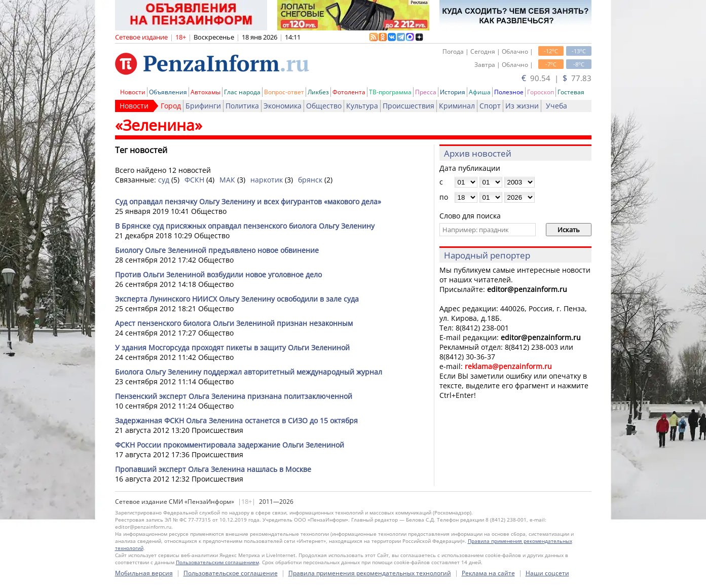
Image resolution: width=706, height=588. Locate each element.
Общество (324, 106)
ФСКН (194, 180)
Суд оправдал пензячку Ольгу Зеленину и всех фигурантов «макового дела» (248, 201)
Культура (362, 106)
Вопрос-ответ (284, 92)
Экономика (283, 106)
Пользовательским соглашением (217, 562)
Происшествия (408, 106)
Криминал (457, 106)
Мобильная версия (144, 573)
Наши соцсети (547, 573)
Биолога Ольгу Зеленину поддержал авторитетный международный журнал (249, 372)
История (453, 92)
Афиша (480, 92)
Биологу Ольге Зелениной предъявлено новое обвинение (217, 250)
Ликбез (318, 92)
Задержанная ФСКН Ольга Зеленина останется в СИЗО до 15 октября (236, 420)
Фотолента (349, 92)
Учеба (556, 106)
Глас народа (242, 92)
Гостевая (571, 92)
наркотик (267, 180)
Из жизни (522, 106)
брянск (310, 180)
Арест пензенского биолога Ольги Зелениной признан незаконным (234, 323)
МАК (227, 180)
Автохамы (206, 92)
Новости (133, 92)
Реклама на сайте (488, 573)
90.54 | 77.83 (556, 78)
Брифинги (203, 106)
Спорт (490, 106)
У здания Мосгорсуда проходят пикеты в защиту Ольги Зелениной (232, 347)
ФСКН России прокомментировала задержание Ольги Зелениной (230, 445)
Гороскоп (541, 92)
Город (171, 106)
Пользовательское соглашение (231, 573)
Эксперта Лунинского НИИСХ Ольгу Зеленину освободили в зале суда (237, 299)
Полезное (509, 92)
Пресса (426, 92)
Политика (242, 106)
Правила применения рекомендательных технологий (370, 573)
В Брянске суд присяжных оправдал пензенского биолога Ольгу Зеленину (245, 226)
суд (164, 180)
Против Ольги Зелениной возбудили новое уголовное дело (218, 274)
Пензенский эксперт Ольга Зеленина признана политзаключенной (234, 396)
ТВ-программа (390, 92)
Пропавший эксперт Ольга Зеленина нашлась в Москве (213, 469)
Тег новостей (141, 150)
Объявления (168, 92)
